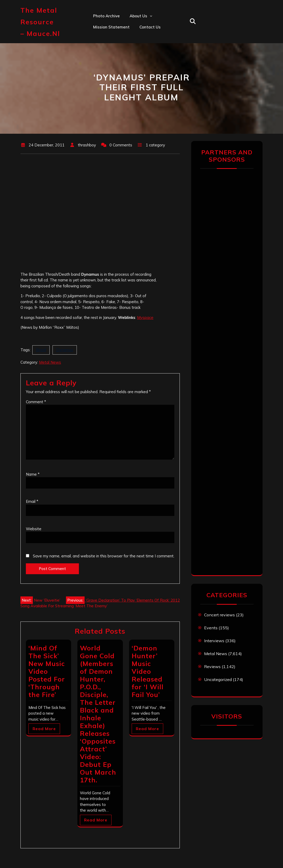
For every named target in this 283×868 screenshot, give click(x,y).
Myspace (145, 317)
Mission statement (111, 27)
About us (138, 16)
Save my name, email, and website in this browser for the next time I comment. (104, 556)
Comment (36, 402)
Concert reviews (219, 615)
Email (32, 501)
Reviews (212, 667)
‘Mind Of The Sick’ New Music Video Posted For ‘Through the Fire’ (47, 671)
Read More (44, 729)
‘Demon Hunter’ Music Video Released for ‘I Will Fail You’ (148, 671)
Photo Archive (106, 16)
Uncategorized (218, 679)
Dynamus (65, 350)
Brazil (41, 350)
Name (33, 474)
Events (211, 628)
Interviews (214, 641)
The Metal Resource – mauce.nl (40, 22)
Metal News (50, 362)
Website (34, 529)
